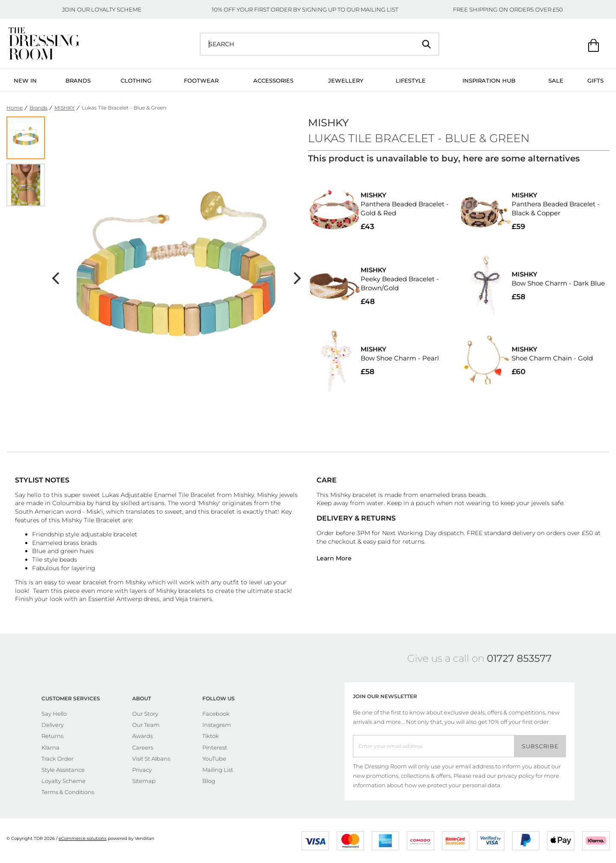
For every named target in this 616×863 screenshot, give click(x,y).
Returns (52, 736)
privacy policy (516, 776)
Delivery (53, 725)
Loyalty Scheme (64, 781)
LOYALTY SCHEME (116, 9)
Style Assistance (63, 770)
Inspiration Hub (489, 80)
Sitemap (144, 781)
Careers (143, 747)
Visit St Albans (151, 759)
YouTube (214, 759)
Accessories (273, 80)
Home (15, 108)
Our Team (146, 725)
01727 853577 (519, 658)
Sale (556, 80)
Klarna (50, 747)
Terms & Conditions (68, 792)
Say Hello (54, 714)
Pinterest (215, 747)
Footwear (201, 80)
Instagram (217, 725)
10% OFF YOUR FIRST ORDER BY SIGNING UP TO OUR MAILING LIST (305, 9)
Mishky (244, 495)
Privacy (142, 770)
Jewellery (346, 80)
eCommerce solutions (83, 838)
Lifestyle (411, 80)
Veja (182, 599)
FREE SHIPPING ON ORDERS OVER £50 (508, 9)
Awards (142, 736)
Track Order (58, 759)
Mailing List (218, 770)
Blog (209, 781)
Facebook (216, 714)
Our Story (145, 714)
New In (25, 80)
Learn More (334, 558)
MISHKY (65, 108)
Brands (78, 80)
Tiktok (211, 736)
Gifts (595, 80)
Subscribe (540, 746)
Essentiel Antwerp (115, 599)
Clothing (136, 80)
